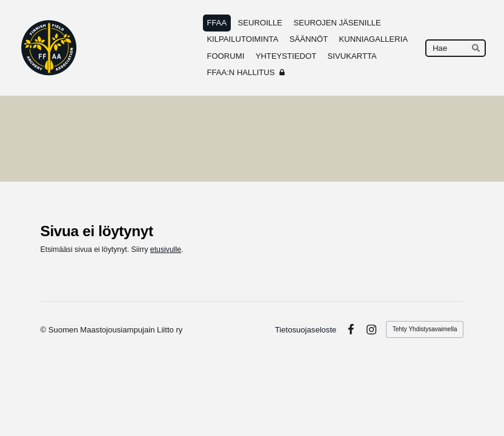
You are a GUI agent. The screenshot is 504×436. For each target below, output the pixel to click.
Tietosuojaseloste (306, 330)
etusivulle (166, 249)
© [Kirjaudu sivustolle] (45, 330)
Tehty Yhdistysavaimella (425, 329)
